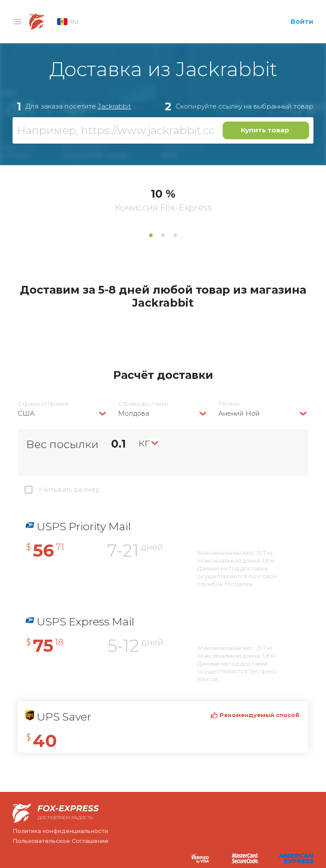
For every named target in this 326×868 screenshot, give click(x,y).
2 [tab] (163, 235)
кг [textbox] (144, 442)
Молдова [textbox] (134, 413)
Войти (302, 21)
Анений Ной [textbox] (239, 413)
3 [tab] (175, 235)
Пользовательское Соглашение (61, 841)
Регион (229, 404)
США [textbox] (26, 413)
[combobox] (63, 413)
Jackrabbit (114, 106)
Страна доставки (143, 404)
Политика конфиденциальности (60, 831)
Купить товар (265, 130)
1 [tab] (151, 235)
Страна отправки (43, 404)
